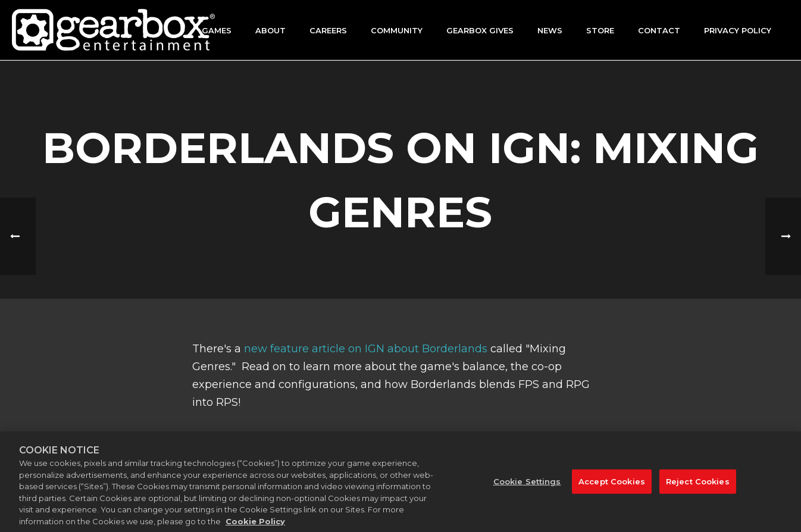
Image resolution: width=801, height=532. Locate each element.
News (550, 30)
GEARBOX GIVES (480, 30)
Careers (328, 30)
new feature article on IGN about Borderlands (366, 349)
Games (217, 30)
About (270, 30)
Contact (659, 30)
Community (397, 30)
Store (600, 30)
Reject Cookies (698, 486)
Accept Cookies (612, 486)
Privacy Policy (738, 30)
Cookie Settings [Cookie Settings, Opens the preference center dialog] (527, 486)
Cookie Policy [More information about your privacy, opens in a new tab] (255, 526)
